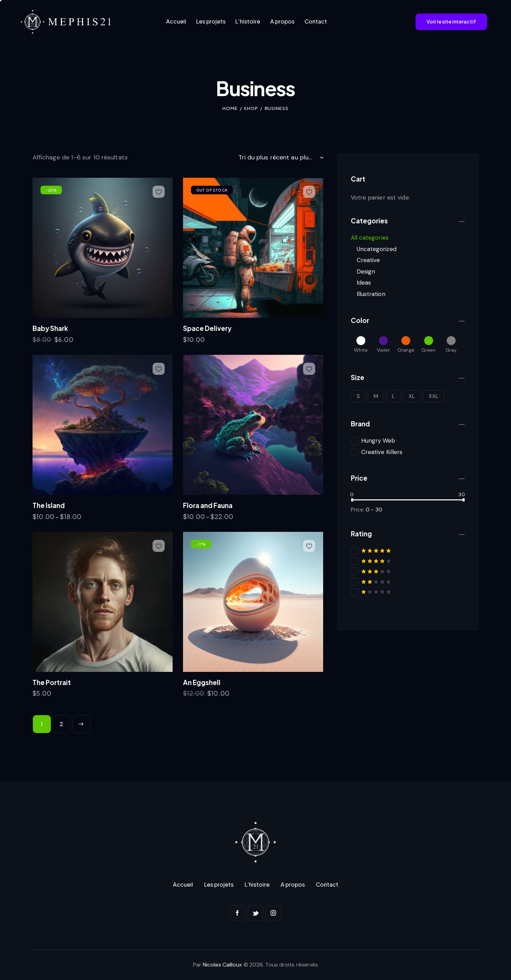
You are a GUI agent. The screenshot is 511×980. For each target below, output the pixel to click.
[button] (159, 192)
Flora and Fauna (208, 505)
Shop (251, 108)
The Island (49, 505)
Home (230, 108)
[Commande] (281, 157)
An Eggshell (202, 682)
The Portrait (52, 682)
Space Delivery (207, 328)
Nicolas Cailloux (222, 965)
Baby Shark (50, 328)
